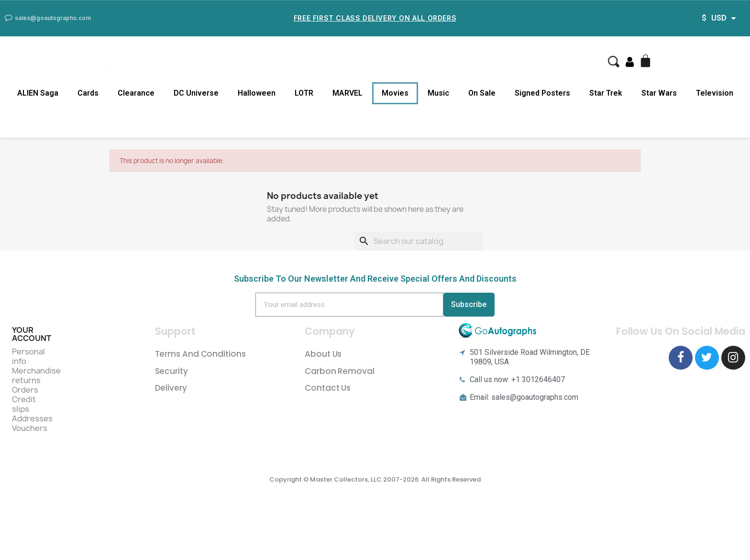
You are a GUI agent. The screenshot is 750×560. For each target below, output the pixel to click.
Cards (88, 93)
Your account (32, 334)
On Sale (482, 93)
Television (715, 93)
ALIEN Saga (38, 93)
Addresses (32, 418)
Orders (25, 390)
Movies (395, 93)
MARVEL (347, 93)
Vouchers (30, 428)
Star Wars (659, 93)
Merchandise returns (36, 375)
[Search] (419, 241)
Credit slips (24, 404)
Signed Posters (542, 93)
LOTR (304, 93)
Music (438, 93)
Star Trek (606, 93)
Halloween (257, 93)
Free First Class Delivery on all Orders (375, 18)
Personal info (28, 356)
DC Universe (196, 93)
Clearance (136, 93)
